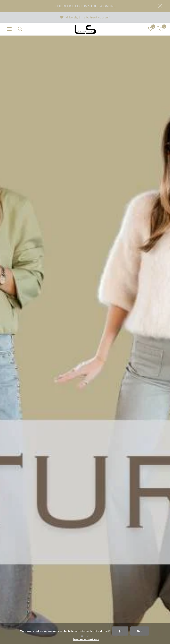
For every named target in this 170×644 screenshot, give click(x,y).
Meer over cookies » (86, 639)
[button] (10, 29)
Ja (120, 631)
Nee (140, 631)
